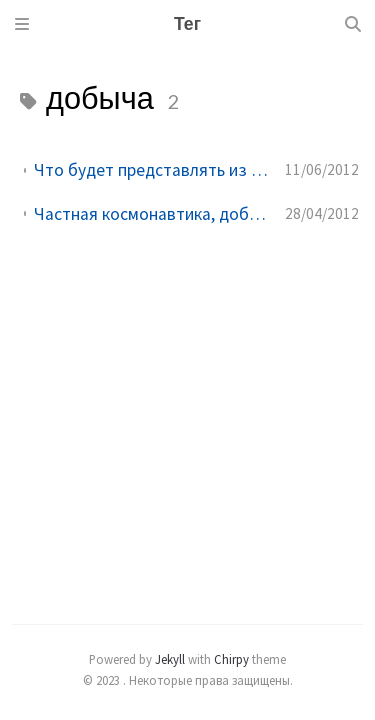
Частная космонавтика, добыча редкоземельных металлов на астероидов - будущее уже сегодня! (151, 214)
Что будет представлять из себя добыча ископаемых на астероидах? (151, 170)
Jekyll (170, 659)
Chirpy (231, 659)
